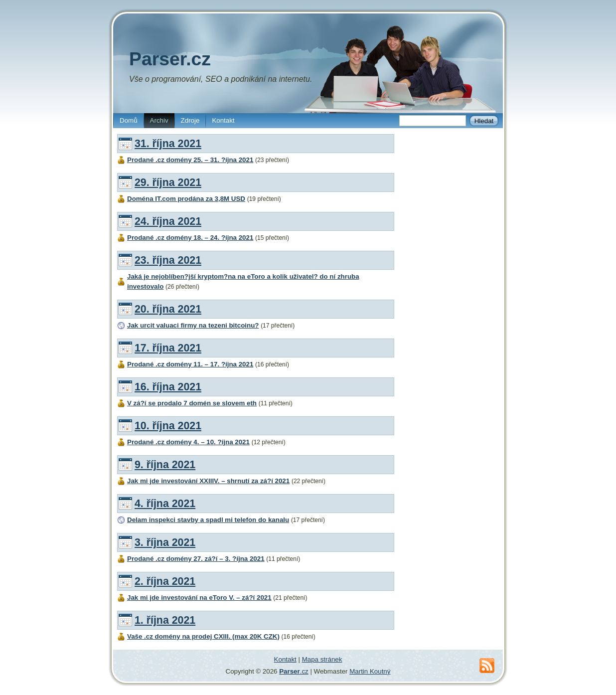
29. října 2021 (168, 182)
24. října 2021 (168, 221)
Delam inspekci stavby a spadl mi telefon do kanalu (208, 520)
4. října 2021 (165, 504)
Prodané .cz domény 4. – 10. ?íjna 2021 (188, 442)
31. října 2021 (168, 144)
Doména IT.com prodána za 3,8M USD (186, 199)
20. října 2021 (168, 309)
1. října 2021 (165, 620)
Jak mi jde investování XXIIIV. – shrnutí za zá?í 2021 (208, 481)
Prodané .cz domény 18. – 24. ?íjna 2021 (190, 238)
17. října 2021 (168, 348)
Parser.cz (170, 59)
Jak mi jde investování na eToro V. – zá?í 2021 (199, 598)
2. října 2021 (165, 581)
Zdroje (190, 120)
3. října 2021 (165, 542)
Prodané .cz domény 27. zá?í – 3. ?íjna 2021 (196, 559)
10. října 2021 (168, 426)
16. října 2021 (168, 387)
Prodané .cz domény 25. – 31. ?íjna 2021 (190, 160)
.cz (294, 671)
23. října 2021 (168, 260)
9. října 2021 (165, 465)
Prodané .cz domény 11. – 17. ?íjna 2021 (190, 364)
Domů (129, 120)
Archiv (159, 120)
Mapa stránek (322, 659)
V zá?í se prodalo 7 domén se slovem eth (192, 403)
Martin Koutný (370, 671)
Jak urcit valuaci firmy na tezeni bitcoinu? (193, 325)
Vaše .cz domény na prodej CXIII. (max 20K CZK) (203, 636)
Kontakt (223, 120)
